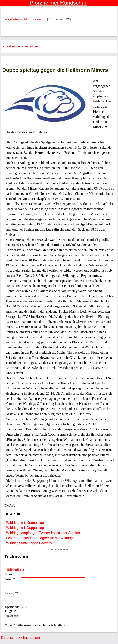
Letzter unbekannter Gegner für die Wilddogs (40, 538)
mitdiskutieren (15, 570)
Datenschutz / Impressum (20, 638)
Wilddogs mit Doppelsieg (25, 523)
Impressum (38, 19)
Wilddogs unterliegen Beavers (29, 543)
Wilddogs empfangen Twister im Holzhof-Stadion (43, 533)
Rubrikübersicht (15, 19)
